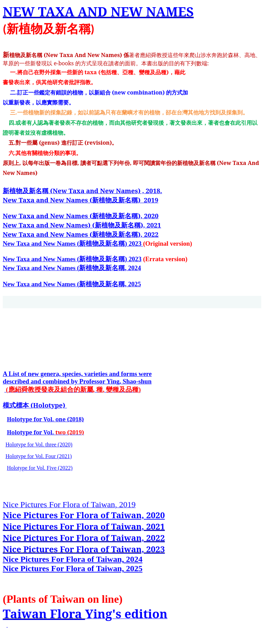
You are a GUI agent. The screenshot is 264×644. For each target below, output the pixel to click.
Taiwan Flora (44, 614)
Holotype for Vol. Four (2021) (39, 456)
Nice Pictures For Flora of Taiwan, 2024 (73, 559)
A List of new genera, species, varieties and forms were (77, 374)
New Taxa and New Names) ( (49, 225)
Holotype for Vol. (31, 432)
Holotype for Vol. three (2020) (39, 445)
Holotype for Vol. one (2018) (45, 419)
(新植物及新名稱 (81, 200)
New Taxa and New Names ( (47, 216)
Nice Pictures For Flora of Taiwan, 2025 (73, 568)
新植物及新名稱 (82, 191)
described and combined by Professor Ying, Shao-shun (77, 381)
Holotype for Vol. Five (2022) (40, 468)
